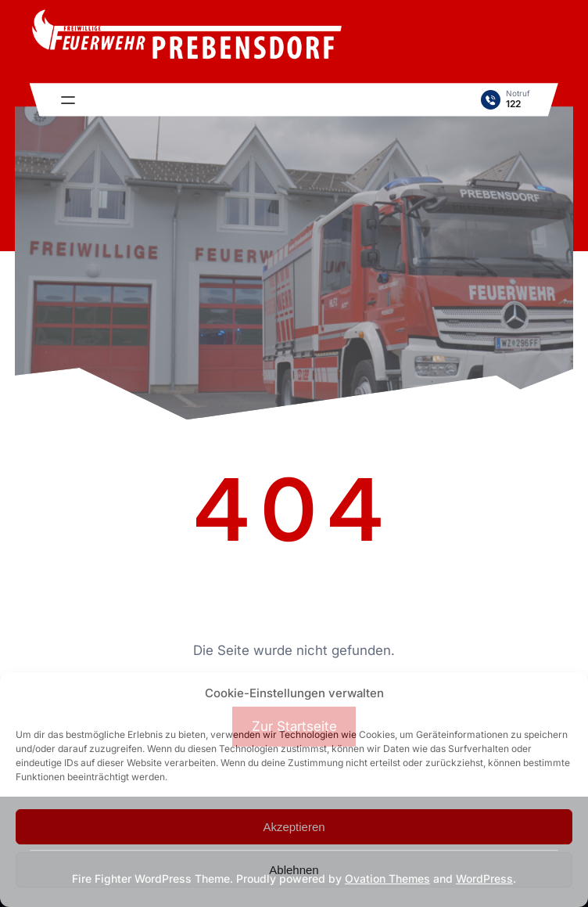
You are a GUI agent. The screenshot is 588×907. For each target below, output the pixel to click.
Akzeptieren (294, 827)
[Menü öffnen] (68, 100)
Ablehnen (294, 870)
